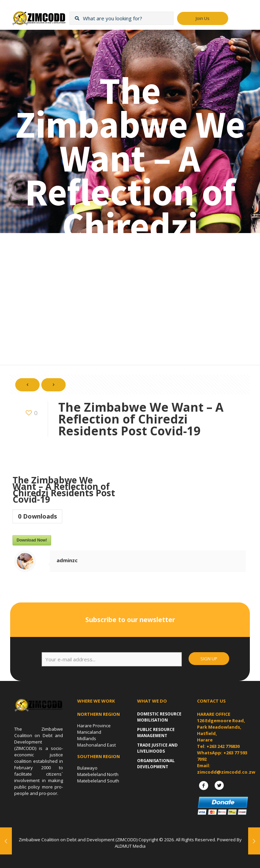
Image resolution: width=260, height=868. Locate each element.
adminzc (67, 560)
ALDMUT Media (130, 846)
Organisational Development (156, 764)
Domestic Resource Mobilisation (159, 717)
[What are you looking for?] (122, 18)
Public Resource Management (156, 733)
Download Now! (32, 540)
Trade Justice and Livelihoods (157, 748)
